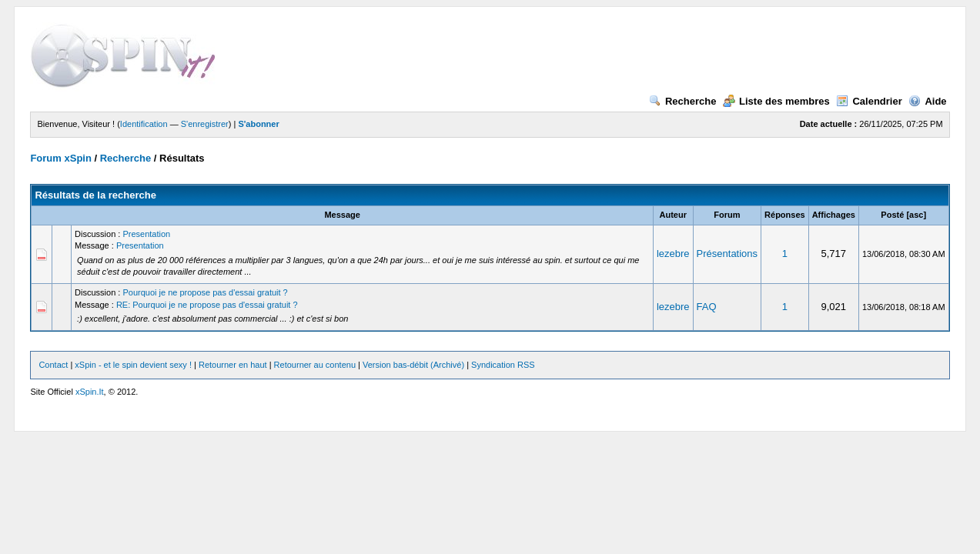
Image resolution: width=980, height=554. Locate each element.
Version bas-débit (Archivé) (413, 365)
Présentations (727, 254)
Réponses (785, 215)
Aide (927, 101)
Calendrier (869, 101)
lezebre (673, 254)
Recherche (682, 101)
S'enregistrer (205, 124)
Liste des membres (776, 101)
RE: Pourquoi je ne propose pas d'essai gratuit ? (207, 305)
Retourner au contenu (315, 365)
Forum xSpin (60, 158)
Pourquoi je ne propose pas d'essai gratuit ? (205, 292)
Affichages (834, 215)
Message (342, 215)
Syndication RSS (503, 365)
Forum (727, 215)
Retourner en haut (233, 365)
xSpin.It (90, 392)
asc (916, 215)
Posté (892, 215)
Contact (53, 365)
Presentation (146, 234)
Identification (144, 124)
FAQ (707, 307)
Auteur (673, 215)
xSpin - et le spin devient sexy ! (133, 365)
